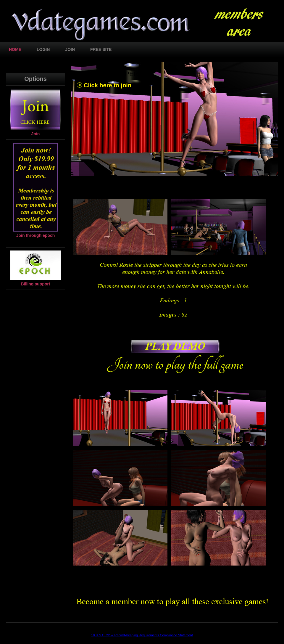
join (70, 49)
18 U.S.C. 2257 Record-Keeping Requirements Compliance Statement (142, 635)
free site (101, 49)
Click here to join (108, 85)
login (43, 49)
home (15, 49)
